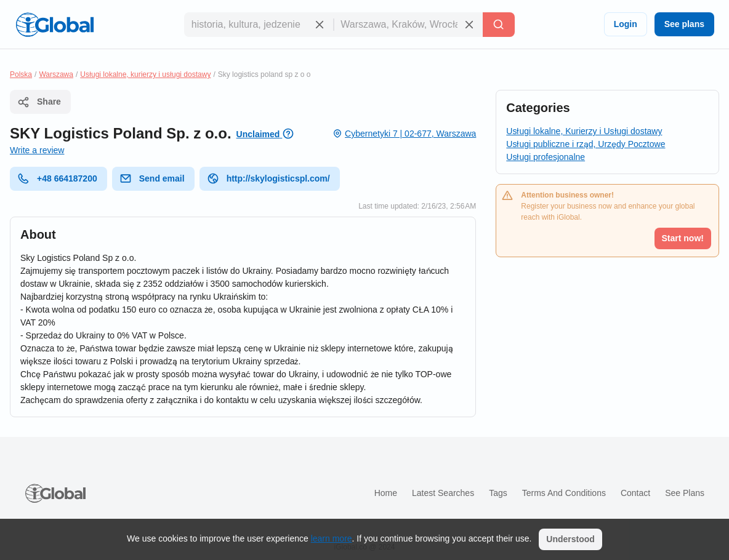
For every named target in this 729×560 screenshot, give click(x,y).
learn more (332, 538)
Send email (152, 178)
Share (39, 102)
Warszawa (56, 74)
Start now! (683, 238)
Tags (498, 493)
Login (626, 24)
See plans (684, 24)
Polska (21, 74)
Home (386, 493)
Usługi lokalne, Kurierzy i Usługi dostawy (584, 131)
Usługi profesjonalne (546, 157)
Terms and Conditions (564, 493)
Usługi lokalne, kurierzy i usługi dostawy (145, 74)
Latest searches (443, 493)
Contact (635, 493)
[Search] (499, 25)
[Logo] (55, 25)
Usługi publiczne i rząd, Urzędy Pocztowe (586, 144)
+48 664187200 (57, 178)
